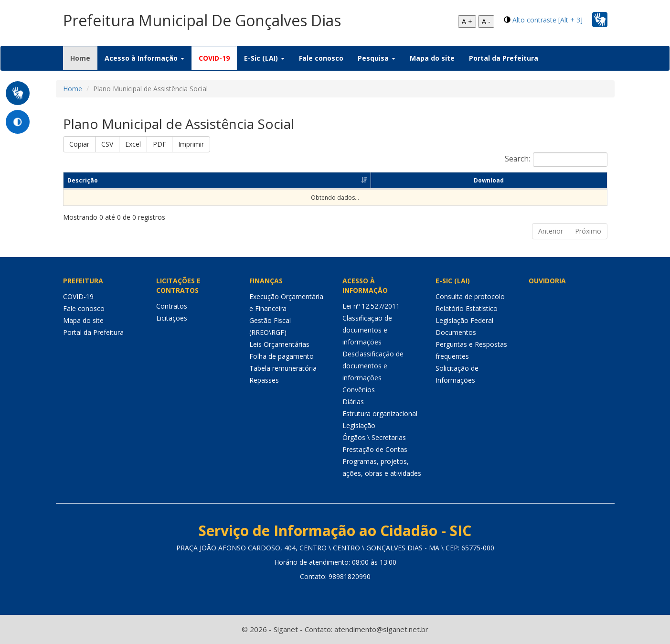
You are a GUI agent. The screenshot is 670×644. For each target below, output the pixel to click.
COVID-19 (214, 58)
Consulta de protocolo (470, 296)
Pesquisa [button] (377, 58)
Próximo (588, 231)
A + (467, 21)
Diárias (353, 402)
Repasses (264, 380)
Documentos (456, 332)
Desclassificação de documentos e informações (373, 366)
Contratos (172, 306)
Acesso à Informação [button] (144, 58)
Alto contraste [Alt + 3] (548, 20)
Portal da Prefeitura (504, 58)
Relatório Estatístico (467, 308)
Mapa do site (432, 58)
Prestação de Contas (375, 449)
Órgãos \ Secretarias (374, 437)
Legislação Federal (464, 320)
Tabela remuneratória (283, 368)
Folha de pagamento (282, 356)
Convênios (359, 390)
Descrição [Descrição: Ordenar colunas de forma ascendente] (83, 180)
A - (486, 21)
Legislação (359, 425)
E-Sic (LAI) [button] (264, 58)
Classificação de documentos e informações (367, 330)
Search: (556, 160)
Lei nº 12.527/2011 (371, 306)
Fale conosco (321, 58)
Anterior (551, 231)
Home (84, 58)
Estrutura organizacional (380, 413)
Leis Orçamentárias (279, 344)
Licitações (172, 318)
